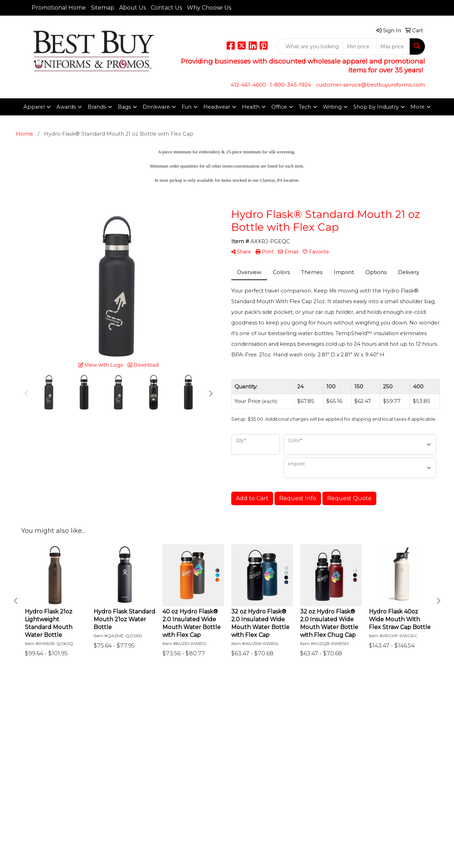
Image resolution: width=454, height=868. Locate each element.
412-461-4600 (248, 85)
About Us (132, 8)
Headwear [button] (217, 107)
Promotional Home (59, 8)
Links (103, 725)
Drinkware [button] (156, 107)
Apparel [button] (34, 107)
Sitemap (103, 8)
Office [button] (279, 107)
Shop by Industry (376, 107)
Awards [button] (66, 107)
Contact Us (166, 8)
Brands (97, 107)
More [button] (417, 107)
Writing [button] (332, 107)
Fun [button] (187, 107)
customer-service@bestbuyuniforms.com (370, 85)
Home (38, 715)
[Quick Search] (310, 47)
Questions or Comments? (63, 760)
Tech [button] (305, 107)
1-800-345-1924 (290, 85)
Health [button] (251, 107)
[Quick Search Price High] (393, 47)
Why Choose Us (209, 8)
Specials (40, 745)
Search (105, 715)
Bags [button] (124, 107)
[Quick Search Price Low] (360, 47)
